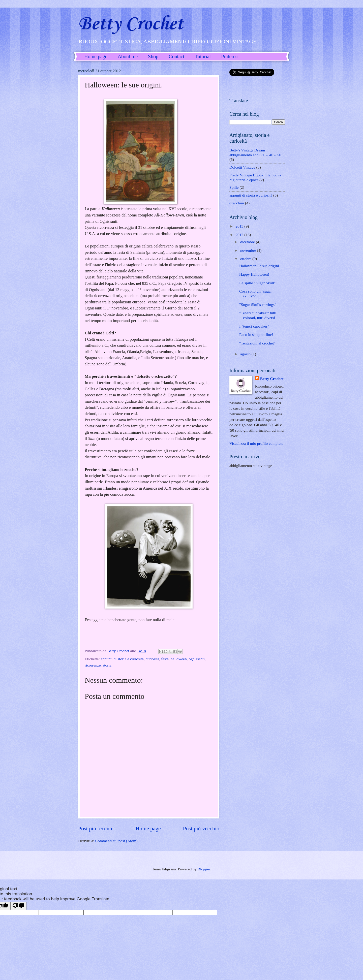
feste (165, 659)
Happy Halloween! (254, 274)
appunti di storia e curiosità (122, 659)
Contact (176, 56)
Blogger (204, 869)
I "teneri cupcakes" (254, 326)
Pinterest (230, 56)
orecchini (237, 203)
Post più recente (96, 828)
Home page (96, 56)
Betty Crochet (131, 24)
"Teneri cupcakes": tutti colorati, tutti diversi (258, 315)
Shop (153, 56)
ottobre (246, 259)
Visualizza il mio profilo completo (256, 443)
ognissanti (197, 659)
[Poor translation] (18, 906)
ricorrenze (93, 665)
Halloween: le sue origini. (260, 266)
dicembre (248, 242)
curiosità (153, 659)
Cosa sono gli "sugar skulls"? (255, 294)
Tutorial (203, 56)
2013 (240, 226)
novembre (249, 250)
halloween (179, 659)
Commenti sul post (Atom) (116, 841)
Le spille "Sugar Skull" (257, 283)
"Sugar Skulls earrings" (258, 305)
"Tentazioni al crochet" (257, 343)
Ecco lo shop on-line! (256, 335)
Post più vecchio (201, 828)
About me (128, 56)
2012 (240, 235)
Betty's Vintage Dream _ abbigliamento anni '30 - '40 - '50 (255, 152)
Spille (234, 187)
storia (107, 665)
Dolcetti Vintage (242, 167)
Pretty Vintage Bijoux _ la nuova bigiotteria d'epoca (255, 177)
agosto (246, 354)
